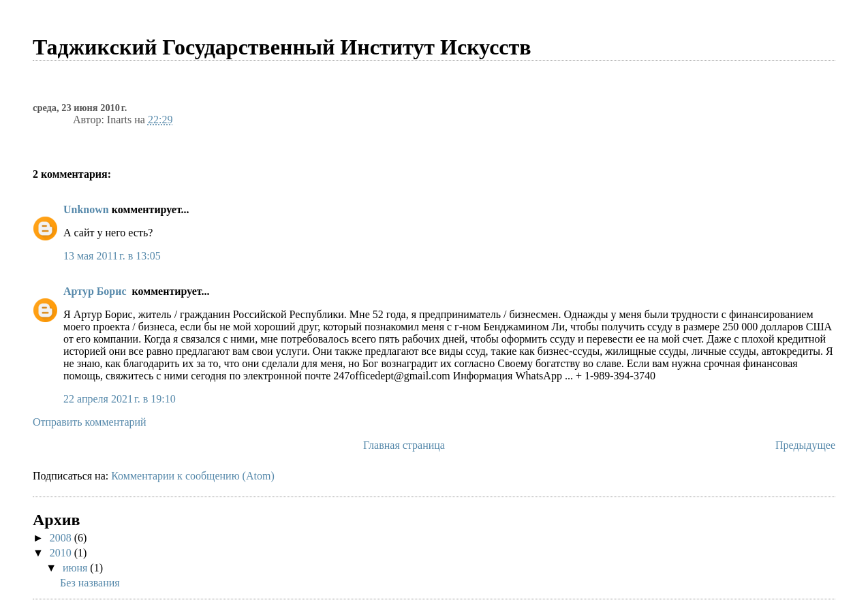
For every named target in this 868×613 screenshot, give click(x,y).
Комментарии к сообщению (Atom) (193, 476)
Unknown (86, 209)
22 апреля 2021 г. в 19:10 (120, 399)
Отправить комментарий (90, 422)
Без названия (90, 583)
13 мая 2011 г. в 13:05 (112, 256)
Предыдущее (805, 445)
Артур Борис (96, 291)
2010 (62, 553)
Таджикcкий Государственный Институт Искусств (282, 47)
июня (76, 568)
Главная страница (404, 445)
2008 (62, 538)
